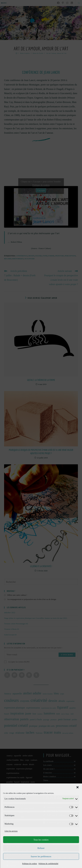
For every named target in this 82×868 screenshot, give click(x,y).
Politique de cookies (30, 864)
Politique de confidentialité (48, 864)
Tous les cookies (41, 840)
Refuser (41, 848)
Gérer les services (11, 831)
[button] (77, 787)
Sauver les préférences (41, 856)
